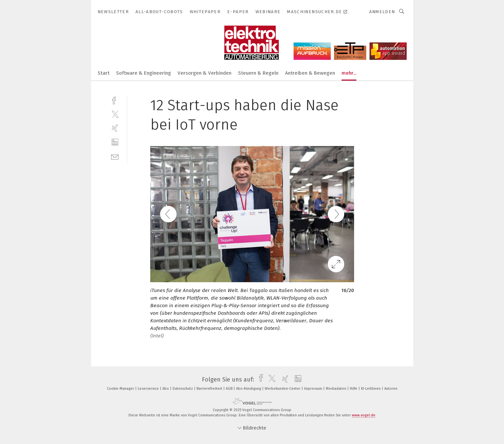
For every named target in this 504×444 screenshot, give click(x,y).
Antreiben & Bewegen (310, 73)
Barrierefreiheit (210, 389)
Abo (166, 389)
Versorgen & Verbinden (204, 73)
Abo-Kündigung (249, 389)
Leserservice (149, 389)
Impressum (314, 389)
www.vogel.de (364, 415)
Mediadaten (336, 389)
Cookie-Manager (121, 389)
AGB (230, 389)
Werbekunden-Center (283, 389)
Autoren (391, 389)
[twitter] (115, 114)
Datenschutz (183, 389)
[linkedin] (115, 142)
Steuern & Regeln (258, 73)
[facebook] (115, 100)
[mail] (115, 156)
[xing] (115, 128)
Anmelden (382, 12)
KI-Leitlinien (371, 389)
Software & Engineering (144, 73)
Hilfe (354, 389)
